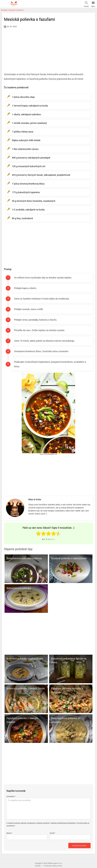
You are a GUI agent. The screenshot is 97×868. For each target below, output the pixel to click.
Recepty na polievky (16, 10)
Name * (9, 833)
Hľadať (86, 4)
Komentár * (11, 796)
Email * (52, 833)
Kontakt (38, 866)
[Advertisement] (48, 48)
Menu (93, 4)
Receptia (4, 10)
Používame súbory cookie (53, 866)
